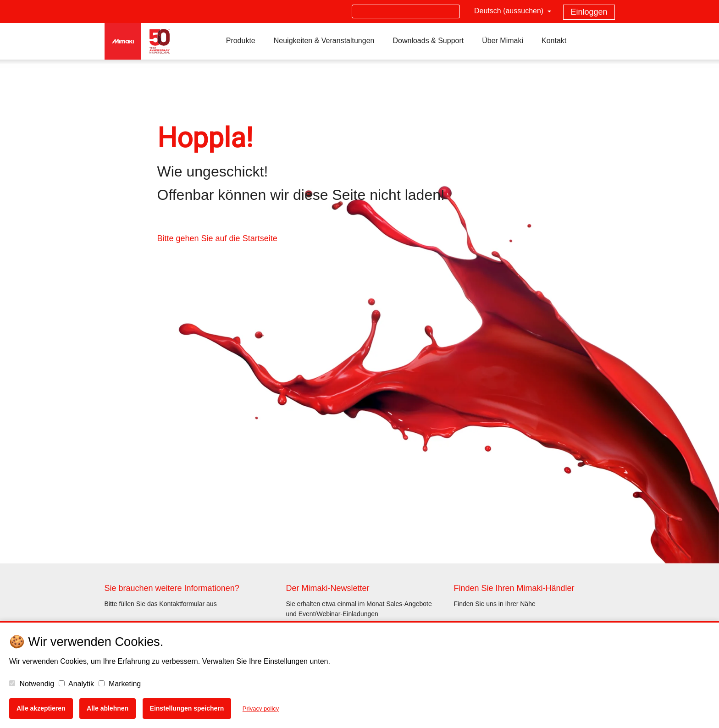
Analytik (77, 684)
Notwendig (32, 684)
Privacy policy (261, 709)
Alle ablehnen (108, 708)
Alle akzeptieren (41, 708)
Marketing (120, 684)
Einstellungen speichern (187, 708)
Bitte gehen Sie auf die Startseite (217, 238)
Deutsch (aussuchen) (510, 11)
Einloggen (589, 12)
